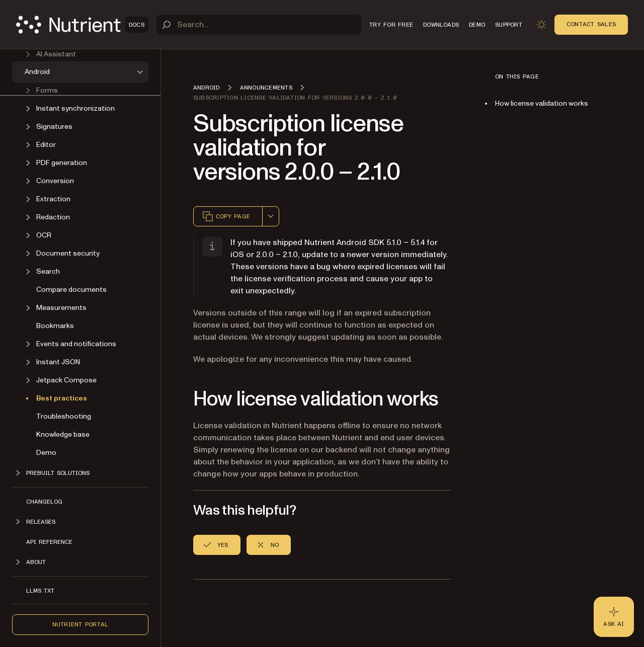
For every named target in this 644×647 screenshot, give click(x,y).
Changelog (44, 502)
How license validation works (542, 103)
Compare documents (71, 290)
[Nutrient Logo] (82, 25)
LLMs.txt (40, 591)
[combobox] (271, 216)
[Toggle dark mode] (541, 25)
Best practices (62, 398)
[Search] (259, 25)
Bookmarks (55, 326)
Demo (46, 453)
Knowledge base (63, 434)
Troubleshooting (64, 416)
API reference (49, 542)
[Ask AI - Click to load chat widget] (614, 617)
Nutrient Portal (80, 624)
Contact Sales (591, 24)
